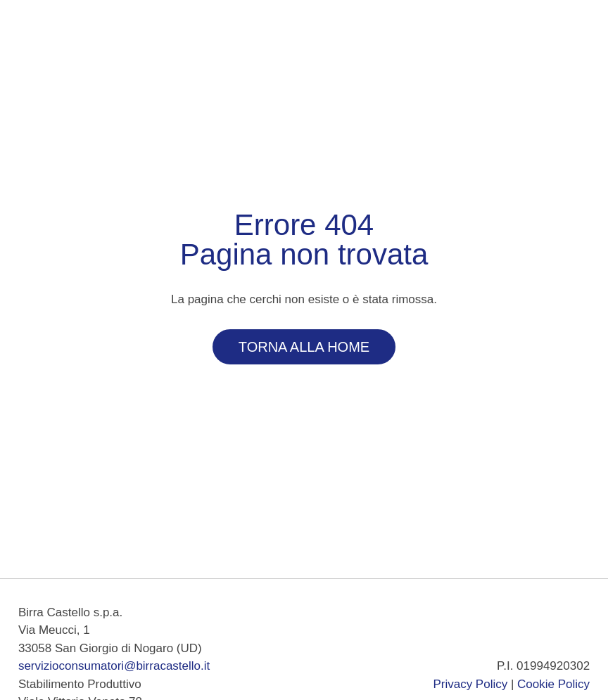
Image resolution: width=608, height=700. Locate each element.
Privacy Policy (470, 684)
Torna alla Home (304, 347)
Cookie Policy (553, 684)
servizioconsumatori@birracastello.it (114, 666)
